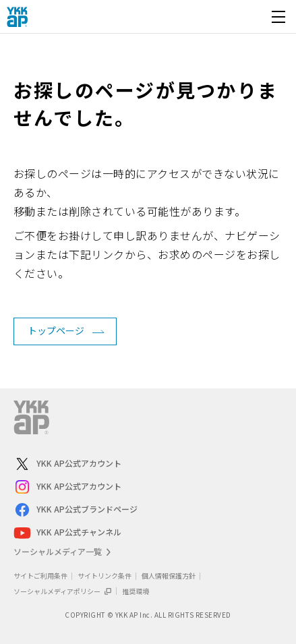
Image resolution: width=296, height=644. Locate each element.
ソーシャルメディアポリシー (63, 591)
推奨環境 (136, 591)
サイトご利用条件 (40, 576)
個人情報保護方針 (169, 576)
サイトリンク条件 (105, 576)
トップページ (56, 330)
